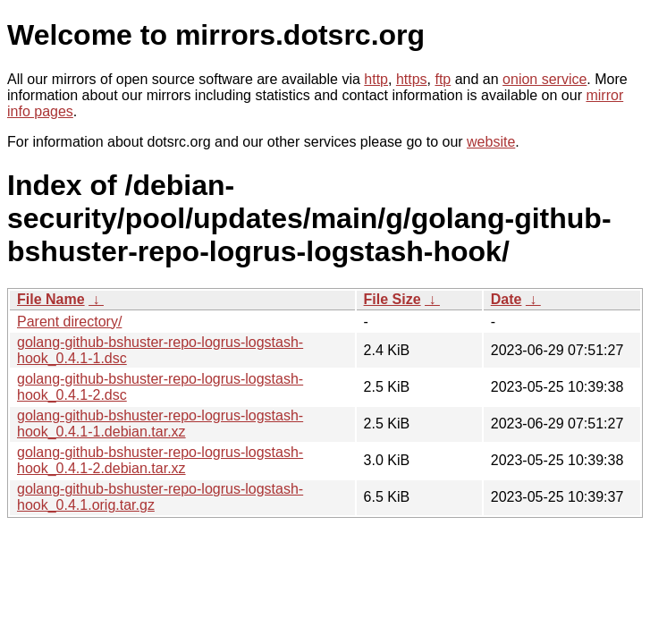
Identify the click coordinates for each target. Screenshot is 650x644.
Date (506, 299)
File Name (51, 299)
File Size (393, 299)
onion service (544, 79)
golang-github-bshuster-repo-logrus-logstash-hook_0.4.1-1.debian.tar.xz (160, 424)
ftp (443, 79)
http (376, 79)
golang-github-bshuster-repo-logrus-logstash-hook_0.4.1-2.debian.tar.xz (160, 460)
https (412, 79)
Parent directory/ (69, 322)
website (491, 142)
